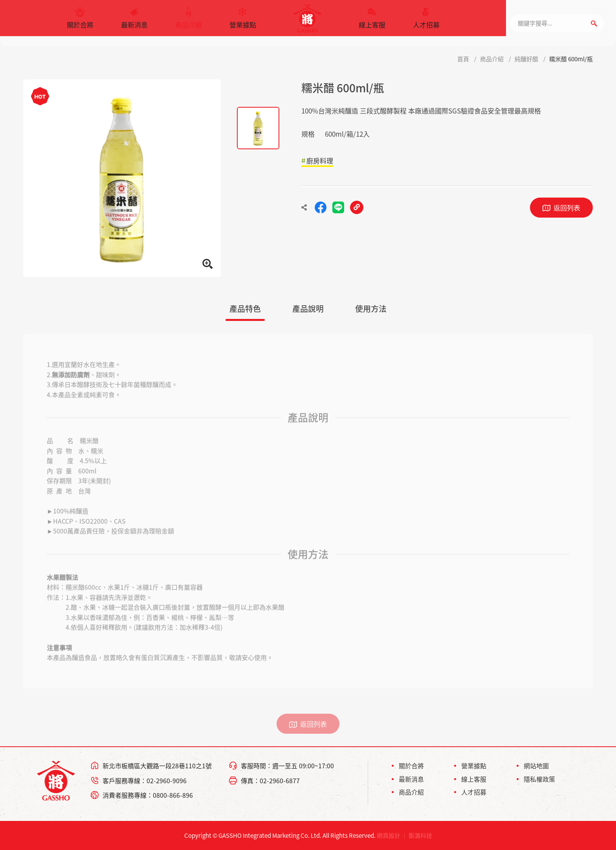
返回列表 (567, 208)
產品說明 (308, 309)
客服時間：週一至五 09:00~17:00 (287, 766)
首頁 (463, 59)
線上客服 (372, 22)
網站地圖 (536, 766)
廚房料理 (320, 160)
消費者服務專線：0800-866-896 (148, 795)
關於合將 (80, 22)
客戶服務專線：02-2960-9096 (145, 780)
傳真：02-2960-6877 (270, 780)
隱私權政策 (539, 779)
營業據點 (243, 22)
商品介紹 (189, 22)
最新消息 (134, 22)
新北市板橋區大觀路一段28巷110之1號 (157, 766)
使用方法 (371, 309)
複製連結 (357, 207)
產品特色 (245, 309)
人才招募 (426, 22)
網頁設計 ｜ (392, 835)
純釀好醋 (526, 59)
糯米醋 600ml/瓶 (571, 59)
